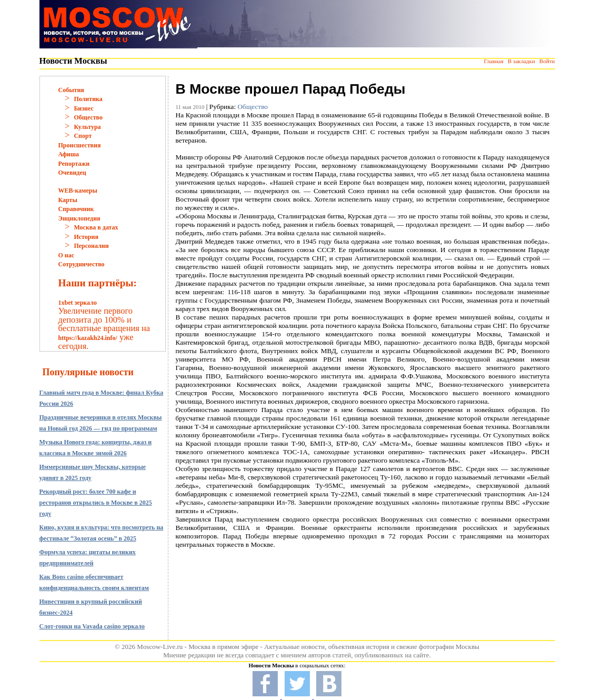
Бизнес (83, 108)
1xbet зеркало (78, 303)
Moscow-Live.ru (160, 647)
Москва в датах (96, 227)
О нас (67, 255)
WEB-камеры (78, 191)
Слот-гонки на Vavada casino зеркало (92, 626)
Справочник (76, 209)
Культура (87, 127)
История (86, 237)
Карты (68, 200)
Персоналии (91, 246)
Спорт (83, 136)
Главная (494, 61)
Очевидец (72, 173)
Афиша (69, 154)
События (71, 90)
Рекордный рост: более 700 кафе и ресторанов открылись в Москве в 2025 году (96, 503)
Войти (547, 61)
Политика (88, 99)
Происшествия (80, 145)
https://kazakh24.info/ (88, 338)
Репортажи (74, 164)
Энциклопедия (79, 218)
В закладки (521, 61)
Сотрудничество (82, 264)
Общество (88, 117)
